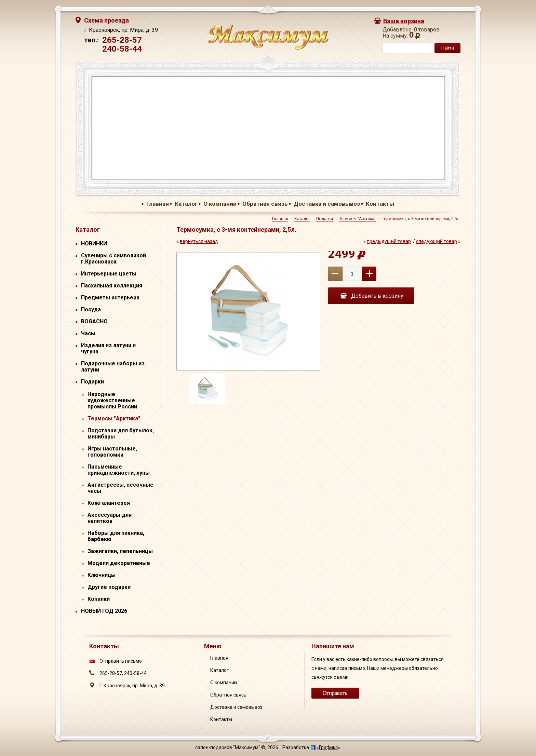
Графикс (328, 747)
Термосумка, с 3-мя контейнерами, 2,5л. (421, 219)
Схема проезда (106, 20)
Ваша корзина (404, 21)
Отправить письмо (121, 661)
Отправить (335, 693)
